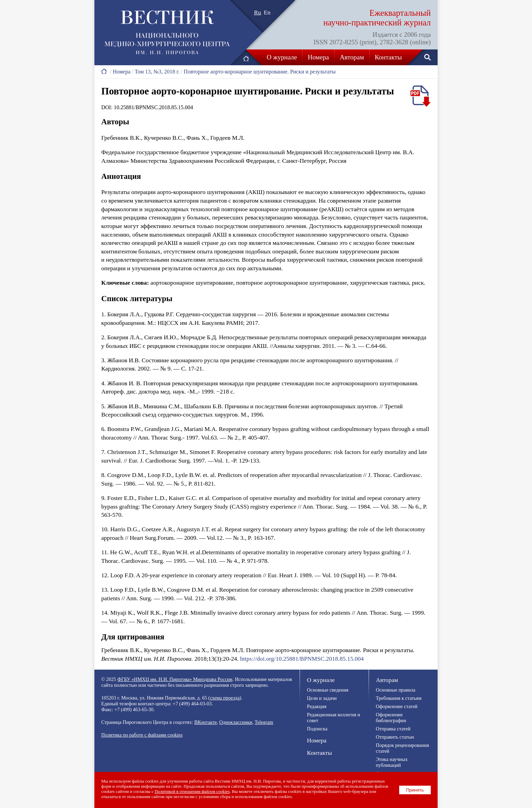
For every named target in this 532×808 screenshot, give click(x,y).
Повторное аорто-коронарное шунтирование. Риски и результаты (259, 72)
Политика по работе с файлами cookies (142, 735)
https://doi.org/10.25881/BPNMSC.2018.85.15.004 (302, 659)
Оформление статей (397, 706)
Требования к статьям (399, 698)
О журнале (282, 57)
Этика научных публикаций (392, 762)
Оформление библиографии (391, 718)
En (267, 12)
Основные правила (396, 690)
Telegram (264, 722)
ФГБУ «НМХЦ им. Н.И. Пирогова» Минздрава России (175, 679)
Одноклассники (236, 722)
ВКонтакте (206, 722)
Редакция (317, 706)
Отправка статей (393, 729)
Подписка (317, 729)
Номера (319, 57)
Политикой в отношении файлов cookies (192, 792)
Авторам (352, 57)
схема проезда (225, 698)
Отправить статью (395, 737)
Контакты (388, 57)
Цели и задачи (322, 698)
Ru (258, 12)
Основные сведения (328, 690)
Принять (415, 790)
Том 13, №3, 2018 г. (157, 72)
